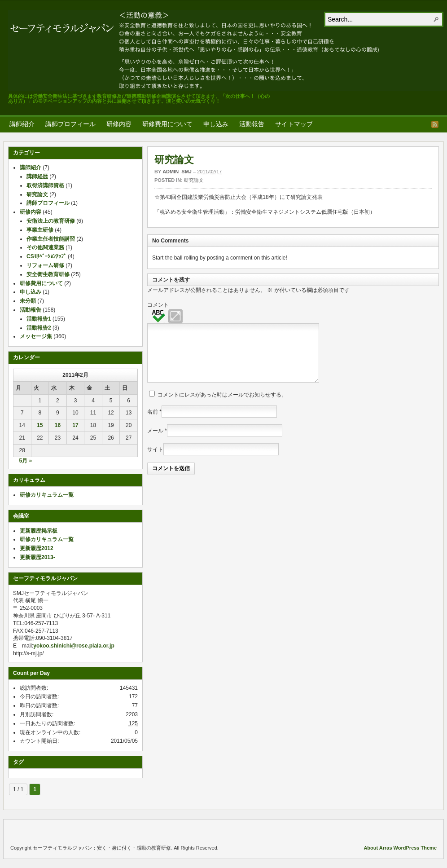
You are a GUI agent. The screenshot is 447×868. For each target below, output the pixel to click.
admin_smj (177, 172)
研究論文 (174, 160)
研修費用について (167, 124)
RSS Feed (435, 124)
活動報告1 (39, 319)
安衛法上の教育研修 (51, 221)
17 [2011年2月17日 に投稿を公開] (75, 425)
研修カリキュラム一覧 (47, 495)
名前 (153, 423)
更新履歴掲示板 (39, 531)
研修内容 (119, 124)
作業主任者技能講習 (51, 239)
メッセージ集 (36, 336)
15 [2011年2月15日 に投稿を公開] (40, 425)
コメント (158, 305)
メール (155, 441)
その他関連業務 (45, 247)
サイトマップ (294, 124)
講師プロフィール (70, 124)
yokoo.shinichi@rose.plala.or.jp (74, 646)
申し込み (216, 124)
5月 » (25, 461)
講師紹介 (22, 124)
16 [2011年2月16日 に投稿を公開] (58, 425)
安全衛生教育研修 (48, 274)
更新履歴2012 (37, 548)
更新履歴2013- (37, 557)
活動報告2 (39, 328)
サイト (155, 460)
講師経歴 (37, 176)
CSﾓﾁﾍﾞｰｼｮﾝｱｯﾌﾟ (46, 256)
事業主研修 (40, 230)
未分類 (28, 301)
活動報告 (252, 124)
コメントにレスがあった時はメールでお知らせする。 (222, 405)
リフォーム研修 (45, 265)
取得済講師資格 (45, 185)
